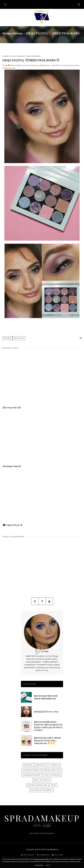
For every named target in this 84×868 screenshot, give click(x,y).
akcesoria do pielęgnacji (42, 790)
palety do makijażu (52, 775)
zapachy (46, 780)
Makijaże (21, 56)
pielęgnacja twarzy (31, 770)
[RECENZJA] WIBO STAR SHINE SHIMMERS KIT (46, 697)
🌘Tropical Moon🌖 (12, 525)
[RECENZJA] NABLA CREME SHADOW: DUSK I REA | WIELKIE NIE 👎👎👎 (47, 741)
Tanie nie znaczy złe (52, 770)
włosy (36, 780)
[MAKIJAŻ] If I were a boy (46, 712)
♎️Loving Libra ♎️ (12, 408)
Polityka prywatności (42, 833)
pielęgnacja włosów (32, 775)
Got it (48, 865)
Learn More (39, 865)
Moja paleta (19, 338)
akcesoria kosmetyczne (37, 785)
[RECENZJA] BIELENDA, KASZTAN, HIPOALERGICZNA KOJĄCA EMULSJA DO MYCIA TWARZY (48, 726)
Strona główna (12, 33)
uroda (53, 785)
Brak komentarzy (34, 56)
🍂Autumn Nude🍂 (12, 466)
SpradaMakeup (42, 818)
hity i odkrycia (53, 765)
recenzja (28, 765)
